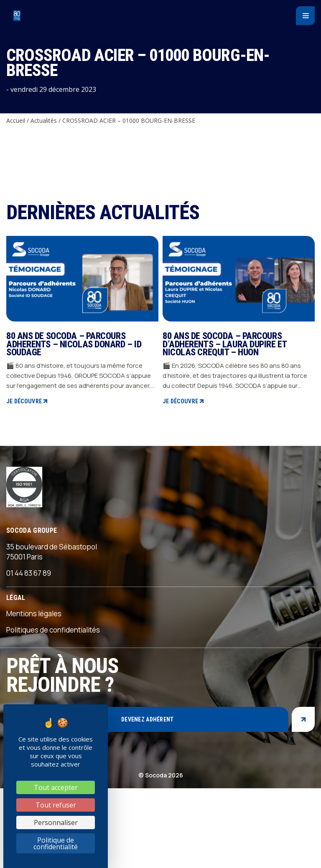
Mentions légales (34, 614)
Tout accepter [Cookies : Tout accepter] (56, 787)
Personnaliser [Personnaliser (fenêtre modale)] (56, 822)
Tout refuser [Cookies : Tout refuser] (56, 805)
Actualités (44, 120)
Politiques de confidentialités (53, 630)
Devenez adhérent (147, 719)
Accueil (16, 120)
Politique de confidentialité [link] (56, 843)
